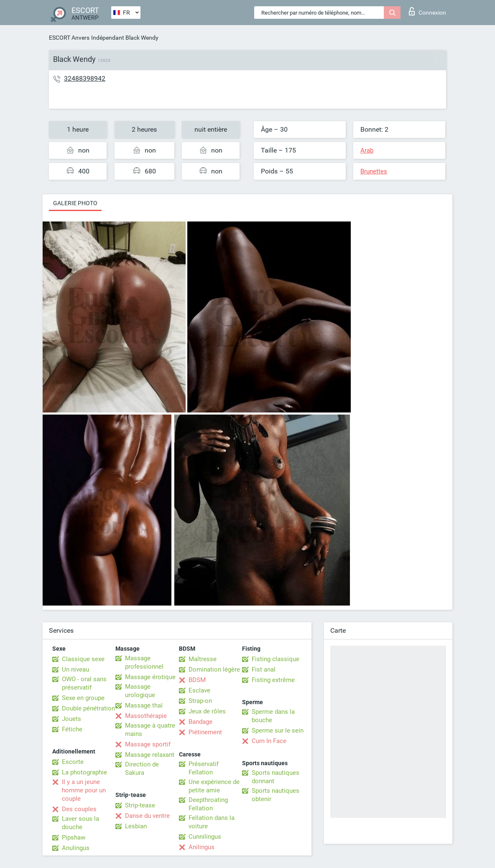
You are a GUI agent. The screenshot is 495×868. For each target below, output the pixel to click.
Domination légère (214, 669)
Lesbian (136, 826)
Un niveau (75, 669)
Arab (367, 150)
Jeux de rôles (207, 711)
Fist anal (264, 669)
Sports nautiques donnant (276, 777)
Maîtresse (203, 659)
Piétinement (205, 732)
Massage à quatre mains (150, 730)
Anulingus (76, 848)
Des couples (79, 809)
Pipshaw (74, 837)
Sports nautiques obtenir (276, 795)
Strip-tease (140, 805)
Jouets (71, 719)
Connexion (427, 11)
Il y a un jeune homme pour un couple (84, 790)
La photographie (84, 772)
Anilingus (202, 847)
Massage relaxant (150, 755)
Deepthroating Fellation (208, 804)
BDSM (197, 680)
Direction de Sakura (142, 769)
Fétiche (72, 729)
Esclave (199, 690)
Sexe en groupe (83, 698)
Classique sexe (83, 659)
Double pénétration (88, 708)
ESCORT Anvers (69, 38)
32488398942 (85, 78)
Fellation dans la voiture (212, 822)
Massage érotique (150, 677)
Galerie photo (75, 203)
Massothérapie (146, 716)
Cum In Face (269, 741)
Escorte (73, 762)
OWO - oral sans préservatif (84, 683)
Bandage (200, 722)
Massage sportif (148, 744)
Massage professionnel (144, 662)
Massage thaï (144, 705)
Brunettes (374, 171)
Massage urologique (140, 691)
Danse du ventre (147, 816)
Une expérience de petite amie (214, 786)
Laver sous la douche (80, 823)
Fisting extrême (273, 680)
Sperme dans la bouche (273, 716)
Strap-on (200, 701)
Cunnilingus (205, 837)
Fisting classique (276, 659)
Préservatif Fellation (204, 768)
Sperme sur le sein (278, 731)
